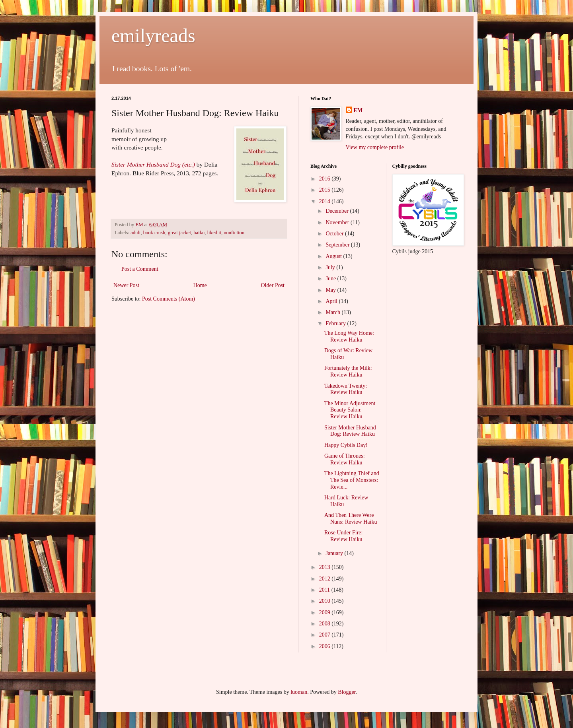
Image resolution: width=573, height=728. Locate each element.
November (338, 222)
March (333, 312)
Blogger (347, 692)
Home (200, 285)
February (336, 323)
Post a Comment (140, 269)
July (331, 267)
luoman (299, 692)
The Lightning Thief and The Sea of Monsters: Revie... (352, 480)
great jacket (179, 233)
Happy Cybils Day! (346, 445)
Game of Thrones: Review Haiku (345, 459)
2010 (325, 601)
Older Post (273, 285)
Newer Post (126, 285)
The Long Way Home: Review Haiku (349, 336)
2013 (325, 567)
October (335, 234)
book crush (154, 233)
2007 (325, 635)
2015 (325, 190)
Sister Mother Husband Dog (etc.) (153, 164)
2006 (325, 646)
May (331, 290)
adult (135, 233)
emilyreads (153, 36)
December (338, 211)
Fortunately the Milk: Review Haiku (348, 371)
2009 (325, 612)
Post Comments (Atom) (169, 299)
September (338, 245)
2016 (325, 179)
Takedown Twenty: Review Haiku (346, 389)
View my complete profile (375, 147)
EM (358, 110)
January (335, 553)
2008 (325, 624)
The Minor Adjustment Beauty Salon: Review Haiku (350, 410)
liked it (214, 233)
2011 (325, 590)
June (331, 279)
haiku (199, 233)
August (334, 256)
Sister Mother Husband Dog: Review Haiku (350, 431)
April (332, 301)
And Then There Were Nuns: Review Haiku (351, 518)
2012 (325, 579)
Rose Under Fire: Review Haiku (343, 536)
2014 (325, 201)
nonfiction (234, 233)
